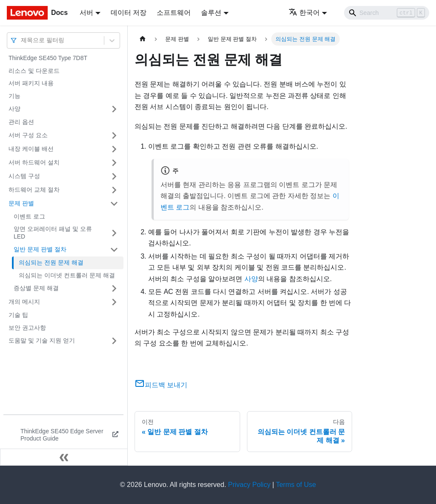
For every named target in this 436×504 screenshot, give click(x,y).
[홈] (143, 39)
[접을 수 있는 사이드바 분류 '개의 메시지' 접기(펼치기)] (114, 302)
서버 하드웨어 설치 (34, 162)
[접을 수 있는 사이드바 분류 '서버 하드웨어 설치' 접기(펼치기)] (114, 163)
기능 (14, 96)
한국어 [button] (304, 13)
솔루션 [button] (211, 13)
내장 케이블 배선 (31, 149)
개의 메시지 (24, 302)
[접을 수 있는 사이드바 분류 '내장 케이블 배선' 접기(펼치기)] (114, 149)
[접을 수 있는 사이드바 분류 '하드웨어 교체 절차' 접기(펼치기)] (114, 190)
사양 (14, 109)
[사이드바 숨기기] (64, 457)
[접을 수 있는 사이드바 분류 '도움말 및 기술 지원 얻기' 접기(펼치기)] (114, 341)
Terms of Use (296, 485)
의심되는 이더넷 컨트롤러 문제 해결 (67, 275)
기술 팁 (18, 315)
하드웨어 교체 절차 (34, 190)
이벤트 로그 (29, 216)
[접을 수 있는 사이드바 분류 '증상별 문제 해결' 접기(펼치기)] (114, 288)
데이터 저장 (129, 13)
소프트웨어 (174, 13)
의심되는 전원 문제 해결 (51, 262)
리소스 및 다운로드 (34, 71)
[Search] (387, 13)
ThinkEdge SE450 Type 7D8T (48, 58)
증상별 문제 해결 (36, 288)
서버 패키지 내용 (31, 83)
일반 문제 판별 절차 (40, 249)
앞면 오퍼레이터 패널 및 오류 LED (53, 233)
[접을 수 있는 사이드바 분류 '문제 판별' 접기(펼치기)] (114, 204)
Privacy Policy (250, 485)
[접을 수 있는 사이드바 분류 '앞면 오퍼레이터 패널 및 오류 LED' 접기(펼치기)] (114, 233)
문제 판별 (21, 203)
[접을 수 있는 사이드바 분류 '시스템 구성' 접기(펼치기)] (114, 176)
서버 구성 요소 (28, 135)
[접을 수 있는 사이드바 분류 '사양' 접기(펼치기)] (114, 109)
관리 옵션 (21, 122)
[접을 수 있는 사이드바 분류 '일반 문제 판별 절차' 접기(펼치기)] (114, 250)
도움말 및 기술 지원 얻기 (42, 340)
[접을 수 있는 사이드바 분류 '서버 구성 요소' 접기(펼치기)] (114, 135)
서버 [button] (86, 13)
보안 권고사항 (27, 328)
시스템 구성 (24, 176)
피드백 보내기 (161, 385)
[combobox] (22, 40)
